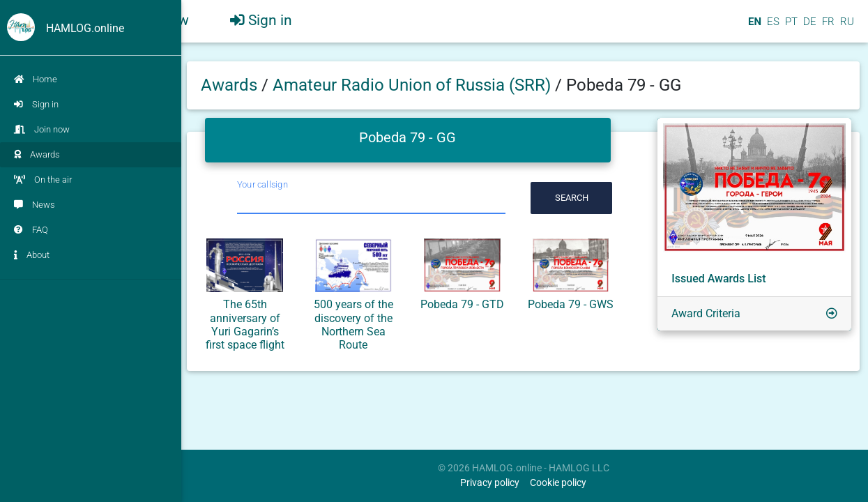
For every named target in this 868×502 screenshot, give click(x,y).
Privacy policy (490, 483)
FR (827, 27)
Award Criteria (706, 313)
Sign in (36, 104)
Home (36, 79)
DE (808, 27)
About (32, 255)
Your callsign (262, 184)
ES (772, 27)
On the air (43, 180)
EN (753, 27)
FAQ (31, 230)
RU (847, 27)
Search (572, 198)
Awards (37, 154)
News (35, 205)
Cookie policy (558, 483)
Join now (42, 129)
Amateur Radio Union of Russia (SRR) (414, 85)
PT (790, 27)
